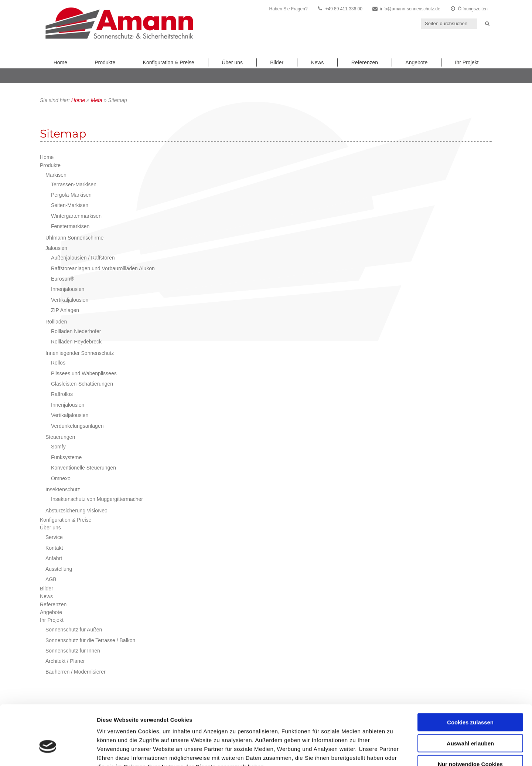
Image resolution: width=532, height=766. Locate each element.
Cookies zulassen (470, 677)
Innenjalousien (68, 289)
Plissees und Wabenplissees (84, 373)
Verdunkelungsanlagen (77, 426)
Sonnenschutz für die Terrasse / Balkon (90, 640)
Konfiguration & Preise (169, 62)
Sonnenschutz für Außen (74, 630)
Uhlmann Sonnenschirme (74, 238)
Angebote (416, 62)
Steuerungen (60, 437)
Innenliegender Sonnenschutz (80, 353)
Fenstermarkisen (70, 226)
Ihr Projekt (467, 62)
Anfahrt (54, 558)
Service (54, 537)
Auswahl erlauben (470, 698)
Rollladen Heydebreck (76, 342)
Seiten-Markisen (70, 205)
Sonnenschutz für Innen (73, 651)
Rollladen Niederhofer (76, 331)
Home (60, 62)
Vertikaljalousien (70, 300)
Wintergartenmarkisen (76, 216)
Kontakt (54, 548)
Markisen (56, 175)
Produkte (105, 62)
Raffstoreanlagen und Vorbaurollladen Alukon (103, 268)
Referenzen (365, 62)
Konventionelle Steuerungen (83, 468)
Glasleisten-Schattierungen (82, 384)
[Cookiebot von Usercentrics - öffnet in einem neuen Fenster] (48, 752)
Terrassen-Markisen (74, 184)
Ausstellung (59, 569)
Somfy (58, 447)
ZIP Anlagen (65, 310)
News (317, 62)
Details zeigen (393, 751)
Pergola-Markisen (71, 195)
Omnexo (61, 478)
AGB (51, 579)
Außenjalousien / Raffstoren (83, 258)
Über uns (232, 62)
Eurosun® (62, 279)
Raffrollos (62, 394)
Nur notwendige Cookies (470, 719)
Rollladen (56, 322)
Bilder (277, 62)
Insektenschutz (63, 489)
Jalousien (56, 248)
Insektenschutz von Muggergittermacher (97, 499)
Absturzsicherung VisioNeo (76, 511)
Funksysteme (66, 457)
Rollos (58, 363)
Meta (97, 100)
